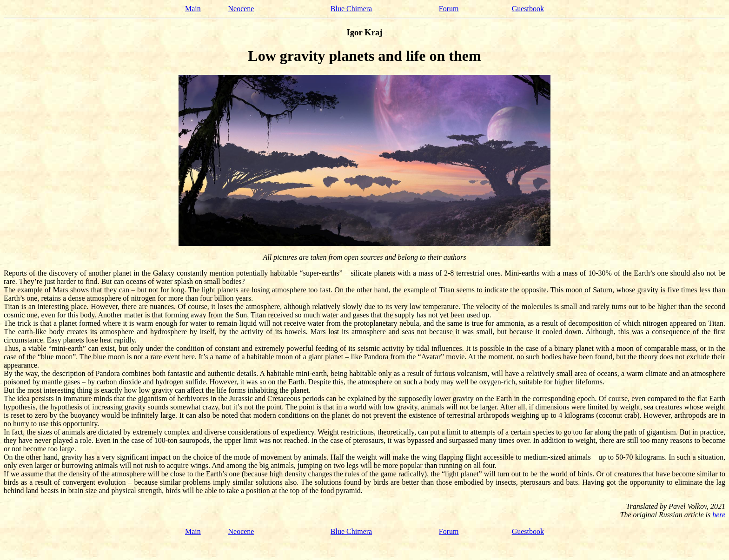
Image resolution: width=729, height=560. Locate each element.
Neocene (241, 9)
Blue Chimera (351, 9)
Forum (449, 9)
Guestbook (528, 9)
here (719, 515)
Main (193, 9)
